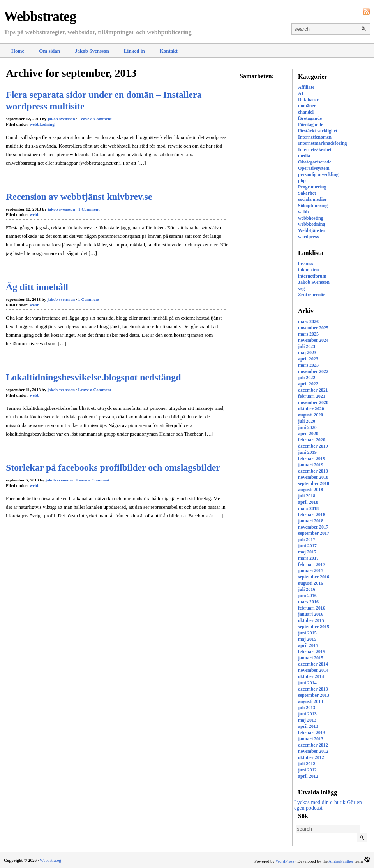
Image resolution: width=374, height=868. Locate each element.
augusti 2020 (310, 415)
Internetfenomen (315, 137)
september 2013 (314, 695)
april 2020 (308, 434)
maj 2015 (307, 639)
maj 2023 (307, 353)
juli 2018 (307, 496)
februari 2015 (312, 652)
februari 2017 (312, 564)
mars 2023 (308, 365)
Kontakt (169, 51)
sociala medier (312, 199)
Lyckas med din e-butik (320, 802)
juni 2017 (307, 546)
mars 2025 (308, 334)
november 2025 (313, 328)
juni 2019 (307, 452)
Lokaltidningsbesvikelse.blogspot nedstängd (93, 377)
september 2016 (314, 577)
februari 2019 (312, 459)
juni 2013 (307, 714)
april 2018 (308, 502)
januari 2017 (311, 571)
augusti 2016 (310, 583)
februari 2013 (312, 733)
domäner (307, 106)
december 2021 (313, 390)
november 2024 (313, 340)
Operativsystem (314, 168)
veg (301, 288)
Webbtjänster (312, 230)
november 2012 (313, 751)
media (304, 156)
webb (303, 212)
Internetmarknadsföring (322, 143)
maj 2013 (307, 720)
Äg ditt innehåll (37, 287)
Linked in (134, 51)
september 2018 (314, 483)
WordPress (285, 861)
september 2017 (314, 533)
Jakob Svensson (92, 51)
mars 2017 (308, 558)
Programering (312, 187)
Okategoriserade (315, 162)
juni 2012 (307, 770)
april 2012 (308, 776)
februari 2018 (312, 515)
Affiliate (306, 87)
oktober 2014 (311, 676)
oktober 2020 (311, 409)
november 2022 (313, 371)
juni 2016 (307, 596)
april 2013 (308, 726)
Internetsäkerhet (315, 149)
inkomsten (308, 270)
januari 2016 (311, 614)
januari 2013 (311, 739)
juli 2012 (307, 764)
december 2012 (313, 745)
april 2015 (308, 645)
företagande (310, 118)
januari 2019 (311, 465)
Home (18, 51)
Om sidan (49, 51)
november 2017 (313, 527)
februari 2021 (312, 396)
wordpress (308, 237)
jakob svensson (61, 119)
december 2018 (313, 471)
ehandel (306, 112)
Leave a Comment (95, 119)
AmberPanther (341, 861)
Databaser (308, 100)
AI (301, 93)
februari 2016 (312, 608)
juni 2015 (307, 633)
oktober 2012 (311, 757)
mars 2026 (308, 322)
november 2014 (313, 670)
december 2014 (313, 664)
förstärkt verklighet (318, 131)
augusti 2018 (310, 490)
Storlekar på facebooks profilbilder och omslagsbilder (113, 467)
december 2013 (313, 689)
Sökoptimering (313, 206)
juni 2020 (307, 427)
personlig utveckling (318, 174)
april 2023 (308, 359)
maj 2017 (307, 552)
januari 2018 (311, 521)
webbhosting (311, 218)
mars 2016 (308, 602)
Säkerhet (307, 193)
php (302, 181)
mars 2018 (308, 508)
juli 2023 (307, 346)
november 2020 (313, 402)
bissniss (306, 264)
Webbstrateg (40, 16)
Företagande (310, 125)
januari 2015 (311, 658)
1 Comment (89, 209)
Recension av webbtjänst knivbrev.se (79, 197)
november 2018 (313, 477)
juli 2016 (307, 589)
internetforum (312, 276)
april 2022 (308, 384)
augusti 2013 (310, 701)
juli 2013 (307, 708)
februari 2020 (312, 440)
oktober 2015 (311, 620)
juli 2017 (307, 539)
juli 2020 (307, 421)
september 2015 (314, 627)
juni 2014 (307, 683)
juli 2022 (307, 378)
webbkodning (311, 224)
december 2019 (313, 446)
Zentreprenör (312, 295)
